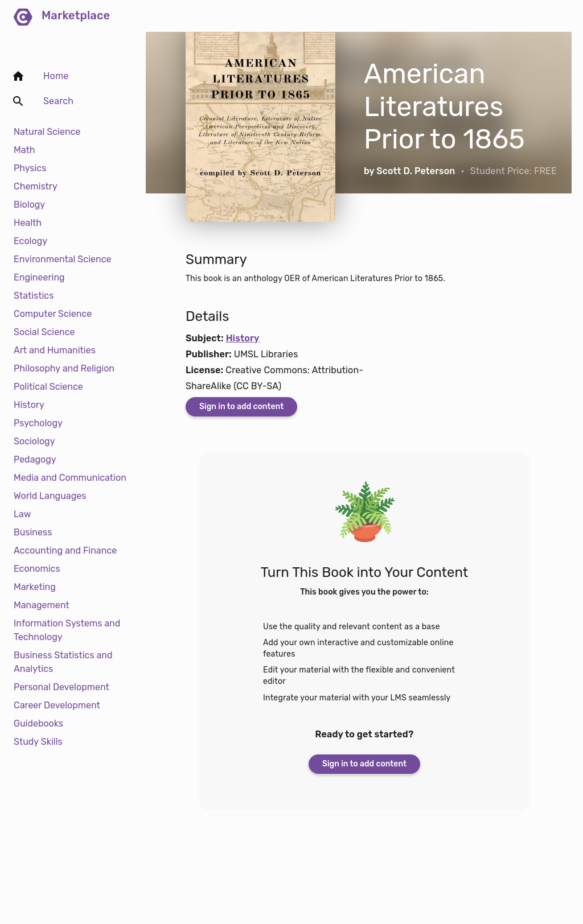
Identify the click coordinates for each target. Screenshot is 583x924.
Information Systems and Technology (67, 630)
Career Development (57, 705)
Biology (29, 205)
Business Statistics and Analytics (63, 662)
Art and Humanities (55, 350)
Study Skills (38, 742)
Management (42, 605)
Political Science (48, 387)
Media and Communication (70, 478)
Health (28, 223)
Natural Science (47, 132)
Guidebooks (38, 723)
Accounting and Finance (65, 550)
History (29, 405)
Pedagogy (35, 459)
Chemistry (36, 186)
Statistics (34, 296)
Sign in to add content (241, 407)
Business (33, 532)
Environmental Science (62, 259)
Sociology (34, 441)
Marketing (35, 587)
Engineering (39, 277)
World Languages (50, 496)
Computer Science (53, 314)
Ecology (30, 241)
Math (24, 150)
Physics (30, 168)
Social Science (44, 332)
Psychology (38, 423)
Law (22, 514)
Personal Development (61, 687)
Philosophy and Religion (64, 368)
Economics (37, 569)
